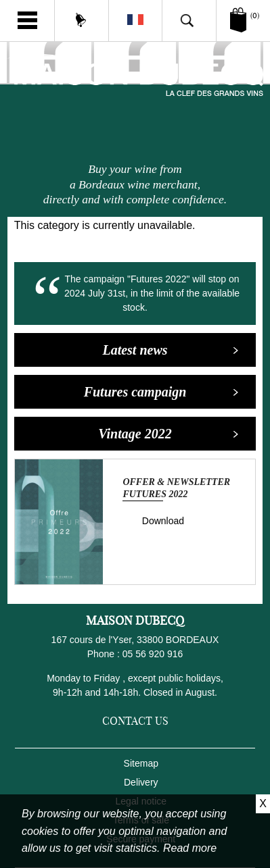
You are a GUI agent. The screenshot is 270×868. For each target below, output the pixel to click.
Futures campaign (162, 392)
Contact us (135, 721)
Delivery (141, 782)
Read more (190, 848)
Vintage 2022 (168, 434)
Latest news (171, 350)
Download (163, 521)
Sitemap (141, 763)
